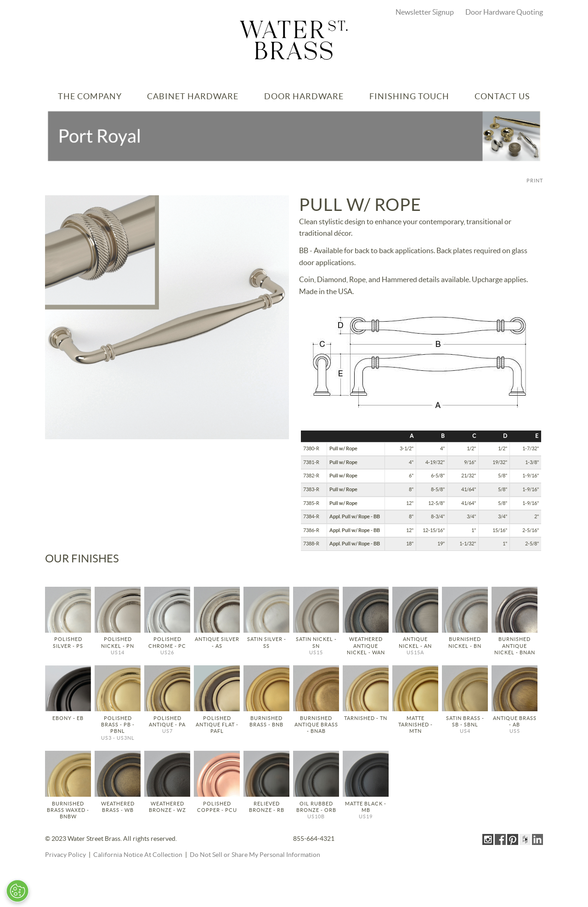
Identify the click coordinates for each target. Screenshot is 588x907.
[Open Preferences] (17, 891)
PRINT (535, 181)
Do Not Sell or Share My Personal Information (255, 855)
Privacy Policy (65, 855)
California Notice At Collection (138, 855)
